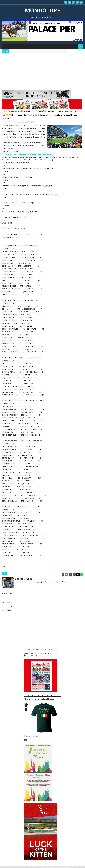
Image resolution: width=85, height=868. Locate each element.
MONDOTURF (42, 10)
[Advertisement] (42, 70)
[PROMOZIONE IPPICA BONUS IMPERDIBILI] (41, 651)
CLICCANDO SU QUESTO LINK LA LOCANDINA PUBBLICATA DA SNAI (27, 156)
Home (5, 111)
